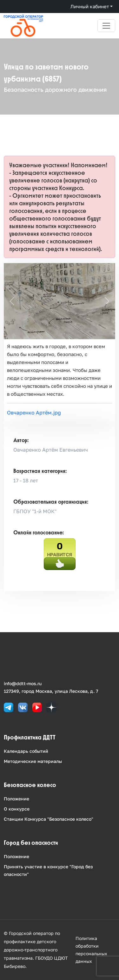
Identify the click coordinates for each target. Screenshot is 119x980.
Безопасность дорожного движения (55, 89)
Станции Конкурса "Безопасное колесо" (49, 819)
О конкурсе (17, 809)
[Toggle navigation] (106, 26)
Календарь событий (26, 751)
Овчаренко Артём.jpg (34, 413)
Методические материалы (33, 761)
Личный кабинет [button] (90, 6)
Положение (17, 799)
